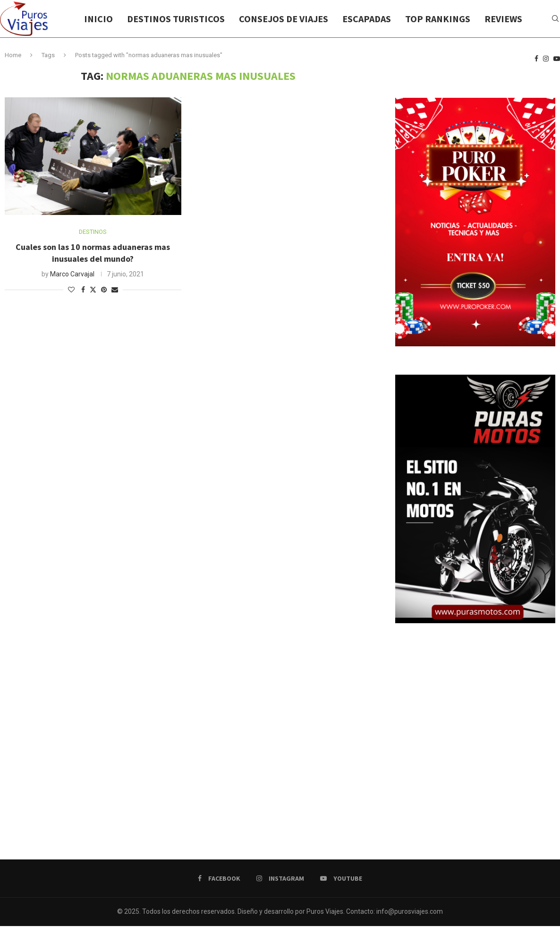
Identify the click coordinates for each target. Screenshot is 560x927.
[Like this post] (71, 290)
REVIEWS (503, 19)
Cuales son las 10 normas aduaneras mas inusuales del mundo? (93, 253)
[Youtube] (557, 59)
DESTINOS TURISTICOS (176, 19)
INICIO (98, 19)
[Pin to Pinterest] (104, 290)
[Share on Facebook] (83, 290)
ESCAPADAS (367, 19)
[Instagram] (546, 59)
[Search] (555, 19)
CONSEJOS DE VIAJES (284, 19)
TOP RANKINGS (438, 19)
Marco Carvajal (72, 274)
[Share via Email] (115, 290)
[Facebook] (536, 59)
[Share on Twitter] (93, 289)
